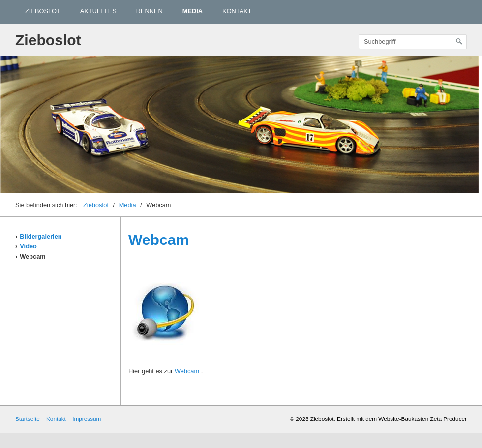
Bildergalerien (41, 236)
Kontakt (237, 11)
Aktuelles (98, 11)
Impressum (87, 419)
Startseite (28, 419)
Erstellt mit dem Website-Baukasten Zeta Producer (402, 419)
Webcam (32, 256)
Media (193, 11)
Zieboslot (43, 11)
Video (28, 246)
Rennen (150, 11)
